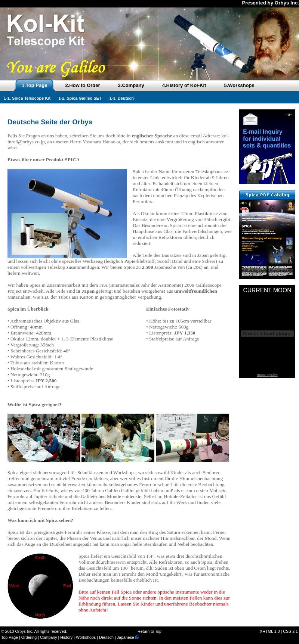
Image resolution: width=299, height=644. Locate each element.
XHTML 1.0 (270, 631)
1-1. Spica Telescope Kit (27, 98)
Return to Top (149, 631)
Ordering (29, 637)
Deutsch (106, 637)
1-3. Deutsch (122, 98)
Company (49, 637)
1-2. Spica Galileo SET (80, 98)
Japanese (128, 637)
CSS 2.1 (290, 631)
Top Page (10, 637)
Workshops (86, 637)
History (66, 637)
